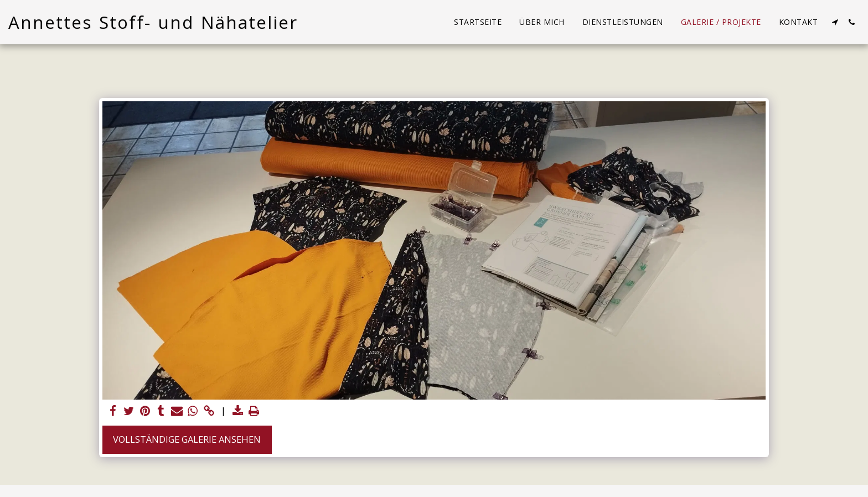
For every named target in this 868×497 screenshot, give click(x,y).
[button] (835, 22)
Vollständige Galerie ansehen (187, 439)
